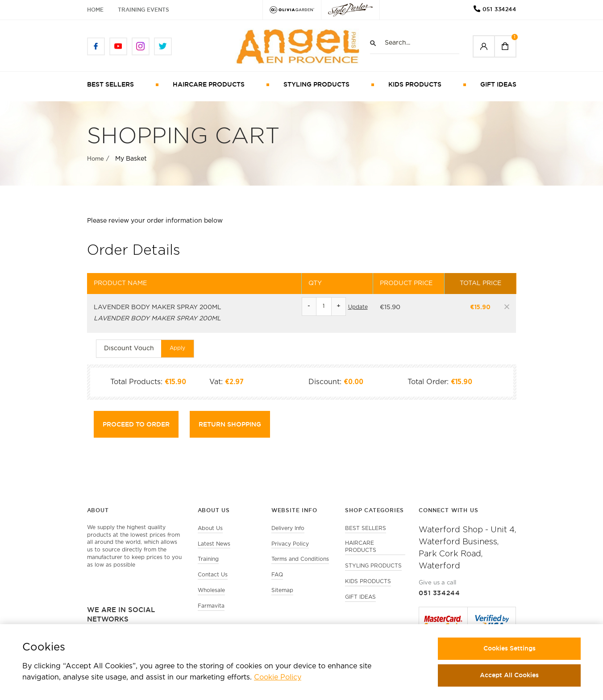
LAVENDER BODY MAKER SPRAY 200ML (158, 307)
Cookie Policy (278, 677)
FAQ (277, 575)
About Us (210, 528)
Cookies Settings (509, 648)
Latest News (214, 544)
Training (208, 559)
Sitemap (282, 590)
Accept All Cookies (509, 675)
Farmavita (211, 606)
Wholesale (211, 590)
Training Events (143, 10)
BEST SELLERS (110, 84)
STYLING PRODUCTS (316, 84)
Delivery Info (288, 528)
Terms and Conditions (300, 559)
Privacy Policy (290, 544)
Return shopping (230, 424)
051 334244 (499, 9)
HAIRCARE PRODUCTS (209, 84)
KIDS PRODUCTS (415, 84)
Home (95, 10)
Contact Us (213, 575)
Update (358, 307)
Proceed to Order (136, 424)
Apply (177, 348)
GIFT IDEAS (498, 84)
